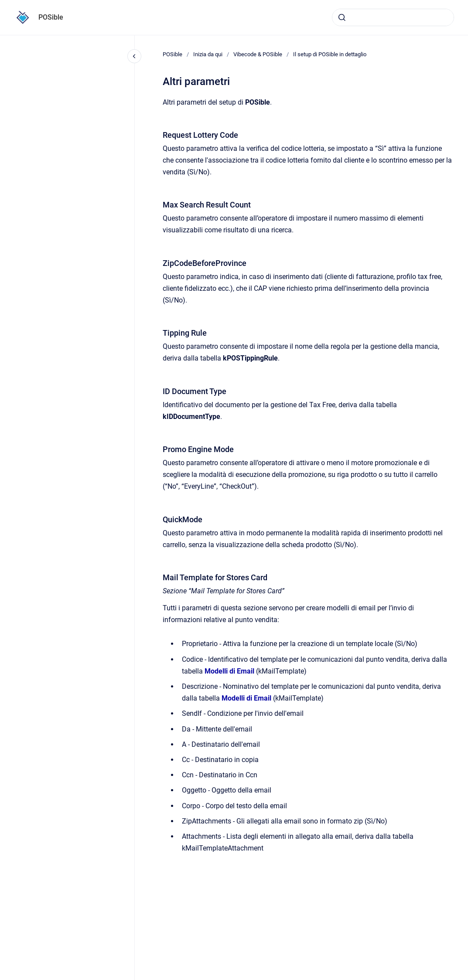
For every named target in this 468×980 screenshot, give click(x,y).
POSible (51, 17)
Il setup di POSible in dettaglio (330, 54)
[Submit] (342, 17)
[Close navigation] (134, 56)
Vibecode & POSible (258, 54)
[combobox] (393, 17)
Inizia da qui (208, 54)
